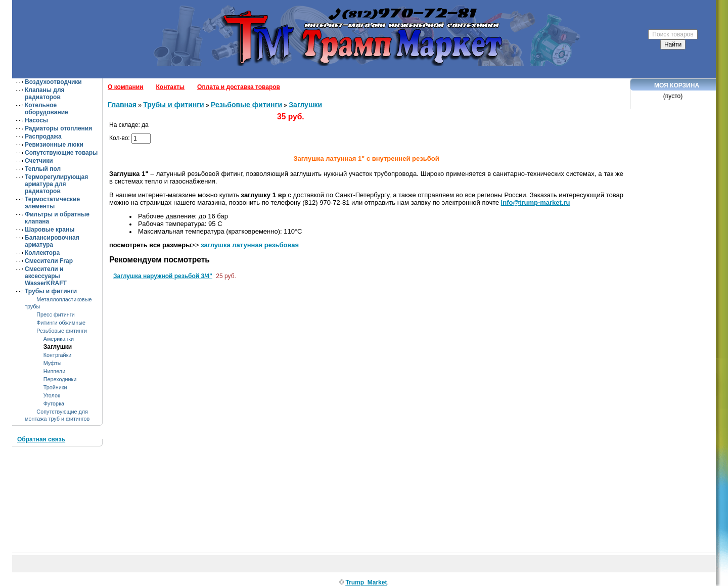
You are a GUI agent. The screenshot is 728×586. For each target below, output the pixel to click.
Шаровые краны (50, 230)
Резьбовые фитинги (62, 331)
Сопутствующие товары (61, 153)
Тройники (55, 387)
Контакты (171, 87)
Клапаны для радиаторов (45, 94)
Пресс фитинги (55, 314)
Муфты (53, 363)
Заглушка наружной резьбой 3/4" (163, 276)
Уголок (52, 395)
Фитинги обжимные (61, 323)
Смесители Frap (49, 261)
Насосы (36, 120)
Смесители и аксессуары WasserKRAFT (46, 276)
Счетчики (39, 161)
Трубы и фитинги (51, 291)
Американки (59, 339)
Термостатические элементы (52, 203)
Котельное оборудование (47, 109)
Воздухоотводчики (53, 82)
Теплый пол (43, 169)
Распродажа (43, 137)
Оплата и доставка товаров (239, 87)
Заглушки (58, 347)
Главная (122, 105)
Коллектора (42, 253)
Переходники (60, 379)
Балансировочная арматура (52, 241)
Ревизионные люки (54, 145)
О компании (126, 87)
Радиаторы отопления (58, 128)
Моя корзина (677, 85)
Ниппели (55, 371)
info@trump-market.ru (536, 202)
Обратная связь (41, 439)
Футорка (54, 403)
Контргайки (58, 355)
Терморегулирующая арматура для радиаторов (56, 184)
